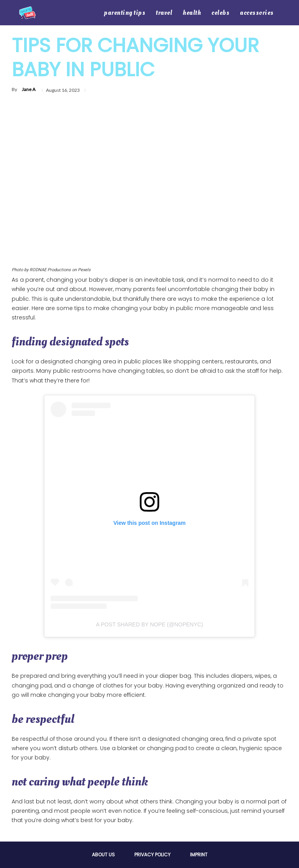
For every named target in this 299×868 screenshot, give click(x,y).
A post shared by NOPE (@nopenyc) (149, 624)
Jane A (29, 89)
